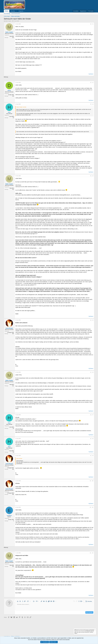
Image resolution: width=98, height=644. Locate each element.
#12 (93, 553)
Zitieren (92, 74)
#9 (93, 456)
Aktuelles (13, 11)
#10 (93, 481)
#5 (93, 320)
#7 (93, 415)
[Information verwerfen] (95, 630)
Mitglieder (21, 11)
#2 (93, 82)
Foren (7, 11)
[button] (16, 11)
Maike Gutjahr (8, 21)
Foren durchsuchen (16, 14)
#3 (93, 104)
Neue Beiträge (7, 14)
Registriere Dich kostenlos (80, 631)
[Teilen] (91, 24)
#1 (93, 24)
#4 (93, 176)
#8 (93, 439)
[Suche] (91, 11)
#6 (93, 372)
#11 (93, 507)
